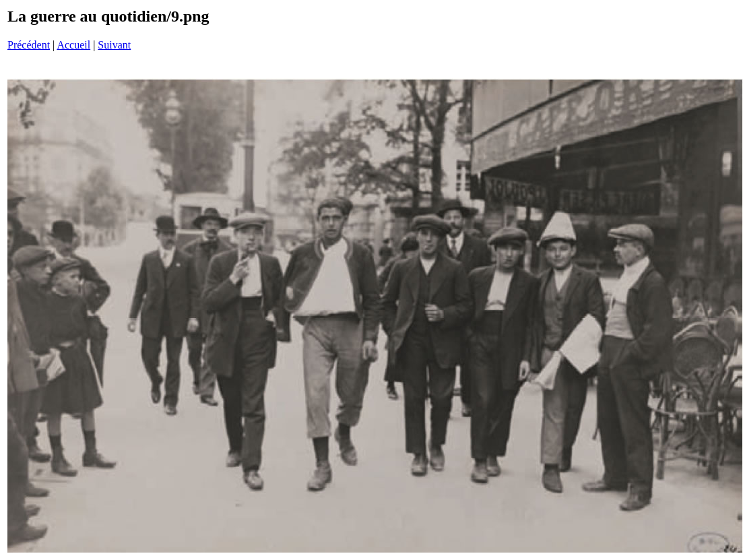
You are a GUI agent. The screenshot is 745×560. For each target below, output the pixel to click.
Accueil (73, 45)
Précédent (29, 45)
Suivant (114, 45)
